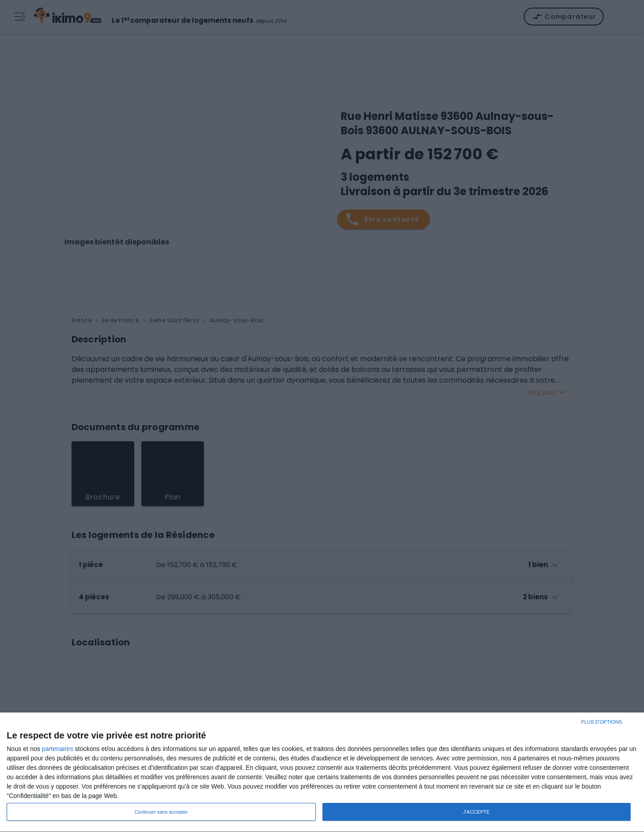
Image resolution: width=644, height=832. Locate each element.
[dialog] (322, 772)
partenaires (58, 749)
